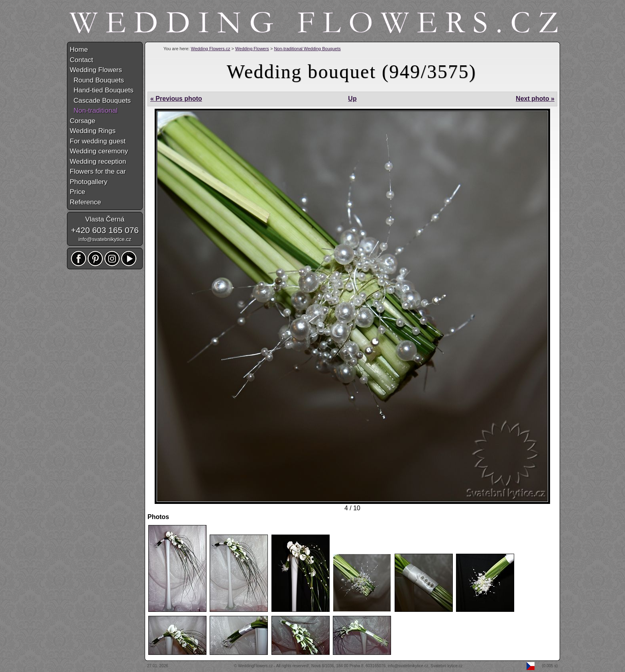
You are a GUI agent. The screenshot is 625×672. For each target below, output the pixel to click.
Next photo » (535, 99)
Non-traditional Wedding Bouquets (307, 49)
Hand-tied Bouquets (102, 90)
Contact (82, 60)
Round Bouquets (97, 80)
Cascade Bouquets (100, 101)
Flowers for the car (98, 171)
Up (352, 99)
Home (79, 50)
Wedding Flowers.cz (211, 49)
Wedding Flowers (252, 49)
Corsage (83, 121)
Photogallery (89, 182)
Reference (85, 202)
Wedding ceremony (99, 151)
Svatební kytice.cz (447, 666)
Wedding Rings (93, 131)
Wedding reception (98, 162)
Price (78, 192)
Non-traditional (94, 111)
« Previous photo (176, 99)
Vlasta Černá (105, 219)
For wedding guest (98, 141)
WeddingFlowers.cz (255, 666)
